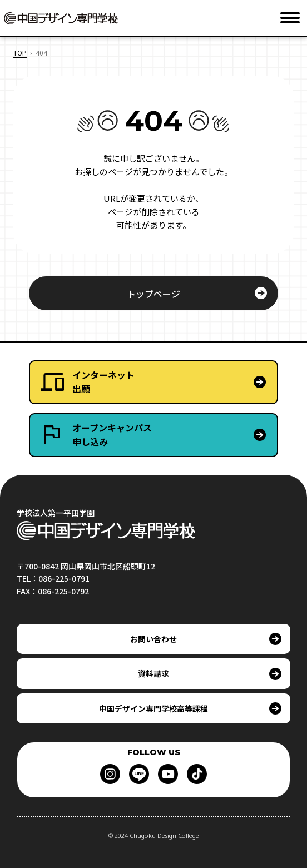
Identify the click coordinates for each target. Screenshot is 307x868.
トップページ (153, 294)
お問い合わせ (153, 639)
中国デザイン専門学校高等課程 (153, 708)
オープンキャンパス (175, 435)
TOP (20, 53)
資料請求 (153, 673)
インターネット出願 (103, 382)
